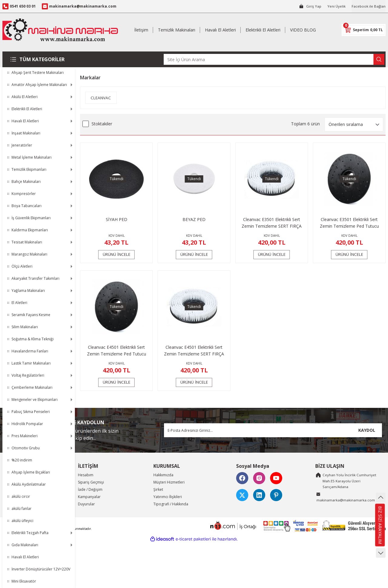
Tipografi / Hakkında (171, 504)
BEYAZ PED (194, 219)
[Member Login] (309, 6)
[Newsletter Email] (273, 430)
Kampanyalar (89, 497)
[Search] (274, 59)
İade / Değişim (90, 489)
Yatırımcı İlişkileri (168, 497)
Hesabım (86, 475)
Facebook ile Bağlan (368, 6)
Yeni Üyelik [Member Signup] (336, 6)
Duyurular (86, 504)
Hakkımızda (163, 475)
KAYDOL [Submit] (367, 430)
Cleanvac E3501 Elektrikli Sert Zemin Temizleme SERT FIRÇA (272, 223)
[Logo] (60, 30)
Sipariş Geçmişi (91, 482)
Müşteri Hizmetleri (169, 482)
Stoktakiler (102, 124)
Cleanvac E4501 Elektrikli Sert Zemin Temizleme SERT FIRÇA (194, 350)
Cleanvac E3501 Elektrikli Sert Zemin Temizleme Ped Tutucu (349, 223)
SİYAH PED (117, 219)
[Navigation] (39, 59)
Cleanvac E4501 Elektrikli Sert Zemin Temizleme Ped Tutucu (117, 350)
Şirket (158, 489)
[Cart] (364, 30)
